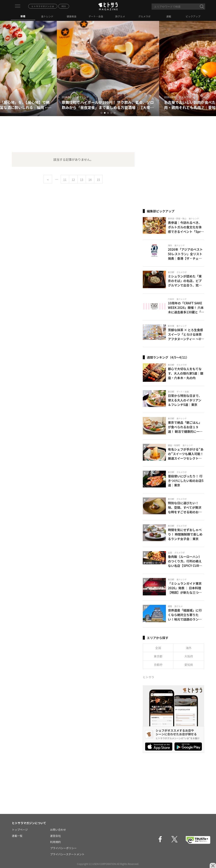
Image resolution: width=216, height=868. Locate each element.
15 (98, 180)
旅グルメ (120, 16)
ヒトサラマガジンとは (43, 6)
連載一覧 (17, 836)
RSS (64, 6)
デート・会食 (96, 16)
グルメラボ (144, 16)
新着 (23, 16)
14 (90, 180)
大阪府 (189, 656)
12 (73, 180)
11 (65, 180)
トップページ (20, 830)
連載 (169, 16)
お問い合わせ (58, 830)
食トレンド (47, 16)
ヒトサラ (148, 677)
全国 (158, 648)
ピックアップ (193, 16)
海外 (189, 648)
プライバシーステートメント (67, 854)
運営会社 (55, 836)
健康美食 (72, 16)
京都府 (158, 665)
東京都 (158, 656)
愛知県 (189, 665)
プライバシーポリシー (63, 848)
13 (82, 180)
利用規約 (55, 842)
